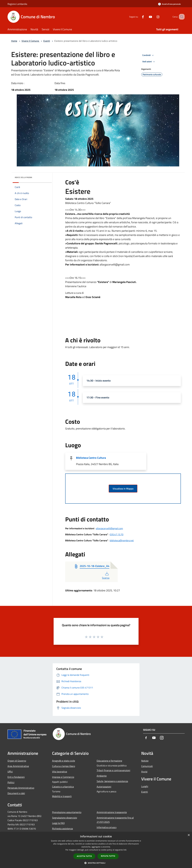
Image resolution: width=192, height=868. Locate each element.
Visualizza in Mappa (123, 489)
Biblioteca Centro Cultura (91, 458)
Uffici (10, 772)
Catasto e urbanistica (63, 787)
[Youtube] (147, 17)
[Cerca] (181, 17)
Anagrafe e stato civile (64, 761)
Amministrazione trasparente (112, 812)
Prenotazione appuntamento (67, 812)
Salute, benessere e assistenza (112, 781)
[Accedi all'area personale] (169, 4)
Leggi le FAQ (58, 823)
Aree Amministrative (18, 766)
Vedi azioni (149, 62)
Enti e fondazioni (16, 777)
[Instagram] (154, 17)
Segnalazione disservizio (65, 818)
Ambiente (102, 776)
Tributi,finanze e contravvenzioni (113, 770)
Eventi (47, 41)
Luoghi (145, 786)
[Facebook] (139, 17)
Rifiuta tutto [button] (108, 856)
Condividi (148, 55)
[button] (96, 863)
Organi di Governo (17, 761)
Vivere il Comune (31, 41)
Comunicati (147, 766)
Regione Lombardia (17, 4)
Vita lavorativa (60, 772)
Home (14, 41)
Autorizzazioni (104, 787)
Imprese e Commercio (63, 777)
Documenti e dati (16, 793)
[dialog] (96, 850)
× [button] (189, 835)
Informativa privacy (107, 827)
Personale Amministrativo (21, 788)
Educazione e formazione (109, 761)
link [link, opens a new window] (125, 850)
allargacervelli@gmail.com (109, 528)
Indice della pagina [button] (23, 177)
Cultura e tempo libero (64, 766)
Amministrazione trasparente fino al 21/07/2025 (115, 820)
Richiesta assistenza (62, 829)
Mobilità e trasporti (62, 796)
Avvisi (144, 772)
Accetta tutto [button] (84, 856)
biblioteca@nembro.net (122, 540)
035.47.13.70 (117, 534)
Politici (11, 782)
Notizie (145, 761)
